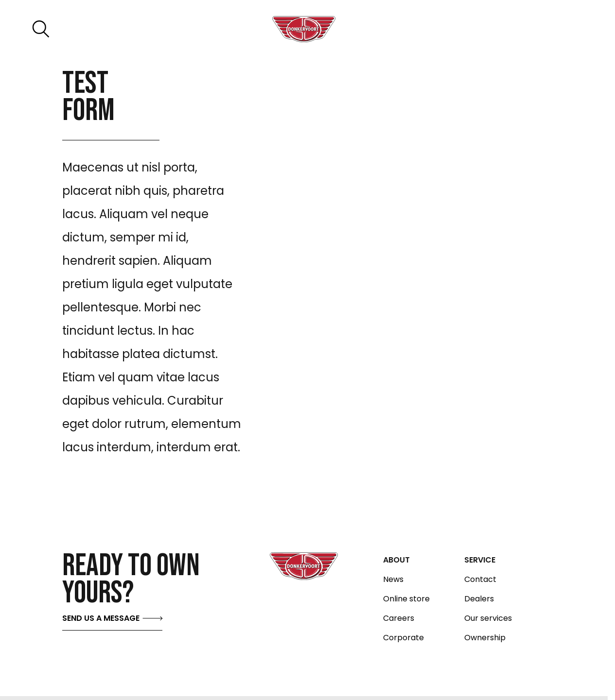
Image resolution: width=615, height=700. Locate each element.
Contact (480, 580)
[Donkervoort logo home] (304, 29)
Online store (406, 599)
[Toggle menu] (561, 29)
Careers (399, 618)
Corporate (404, 638)
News (393, 580)
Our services (488, 618)
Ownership (485, 638)
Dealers (479, 599)
